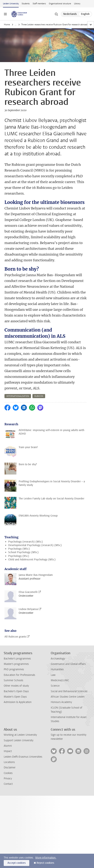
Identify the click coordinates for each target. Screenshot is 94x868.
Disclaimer (10, 768)
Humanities (57, 669)
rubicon (39, 396)
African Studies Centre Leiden (68, 697)
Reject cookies (45, 863)
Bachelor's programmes (17, 659)
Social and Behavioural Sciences (69, 691)
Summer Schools (13, 680)
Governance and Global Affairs (68, 664)
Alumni (8, 746)
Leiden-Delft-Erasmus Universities (23, 757)
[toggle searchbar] (56, 14)
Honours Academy (61, 702)
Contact (8, 784)
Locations (9, 762)
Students (26, 4)
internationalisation (18, 396)
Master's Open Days (15, 697)
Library (77, 4)
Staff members (39, 4)
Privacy (8, 779)
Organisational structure (60, 4)
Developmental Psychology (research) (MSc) (35, 545)
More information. (46, 858)
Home (7, 25)
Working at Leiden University (20, 735)
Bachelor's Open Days (16, 691)
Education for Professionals (19, 675)
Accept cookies (17, 863)
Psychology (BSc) (19, 556)
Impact (8, 751)
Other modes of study (16, 686)
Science (55, 686)
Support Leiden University (19, 740)
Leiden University (11, 4)
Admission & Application (18, 702)
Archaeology (58, 659)
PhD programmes (14, 669)
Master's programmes (16, 664)
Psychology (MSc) (19, 549)
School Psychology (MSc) (23, 552)
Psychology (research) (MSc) (26, 542)
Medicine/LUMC (60, 680)
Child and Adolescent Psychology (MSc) (32, 560)
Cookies (8, 773)
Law (53, 675)
